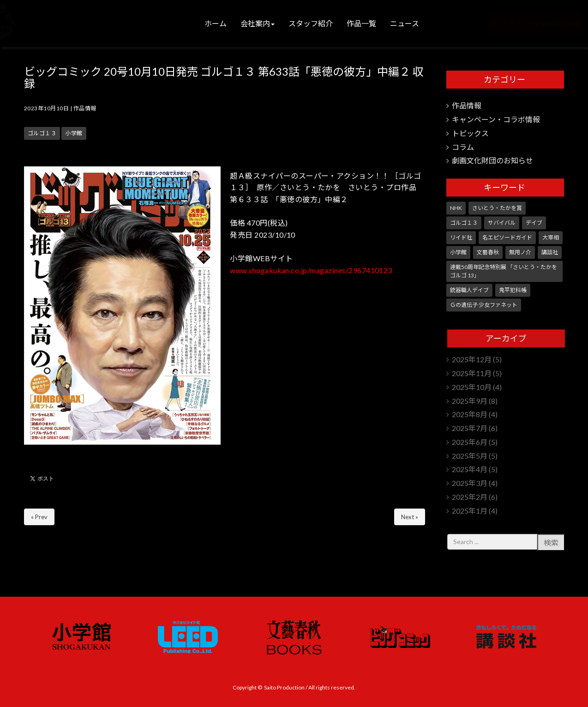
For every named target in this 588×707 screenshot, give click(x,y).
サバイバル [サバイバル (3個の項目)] (502, 223)
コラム (463, 147)
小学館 (74, 133)
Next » (410, 517)
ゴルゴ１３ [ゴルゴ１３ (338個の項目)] (464, 223)
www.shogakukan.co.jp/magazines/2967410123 (311, 270)
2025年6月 (470, 442)
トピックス (470, 133)
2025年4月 (470, 469)
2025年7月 (470, 428)
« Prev (39, 517)
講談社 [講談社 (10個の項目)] (550, 252)
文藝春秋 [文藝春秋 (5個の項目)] (488, 252)
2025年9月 (470, 401)
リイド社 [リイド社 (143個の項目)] (461, 237)
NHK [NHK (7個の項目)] (456, 208)
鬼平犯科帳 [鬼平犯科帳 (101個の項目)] (513, 290)
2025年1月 (470, 511)
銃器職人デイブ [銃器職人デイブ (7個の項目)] (469, 290)
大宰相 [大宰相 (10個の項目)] (551, 237)
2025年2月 (470, 497)
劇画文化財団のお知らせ (492, 160)
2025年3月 (470, 483)
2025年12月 (472, 359)
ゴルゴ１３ (42, 133)
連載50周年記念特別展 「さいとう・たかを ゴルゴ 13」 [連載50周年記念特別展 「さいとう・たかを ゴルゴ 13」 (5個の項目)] (504, 271)
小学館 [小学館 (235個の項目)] (458, 252)
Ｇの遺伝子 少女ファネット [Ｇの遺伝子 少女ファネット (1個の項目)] (484, 305)
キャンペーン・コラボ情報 (496, 119)
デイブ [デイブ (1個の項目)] (534, 223)
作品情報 (85, 108)
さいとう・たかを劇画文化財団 (519, 23)
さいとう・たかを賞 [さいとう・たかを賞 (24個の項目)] (497, 208)
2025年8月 (470, 414)
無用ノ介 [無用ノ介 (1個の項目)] (520, 252)
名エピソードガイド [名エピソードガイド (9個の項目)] (507, 237)
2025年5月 (470, 456)
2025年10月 (472, 387)
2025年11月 (472, 373)
